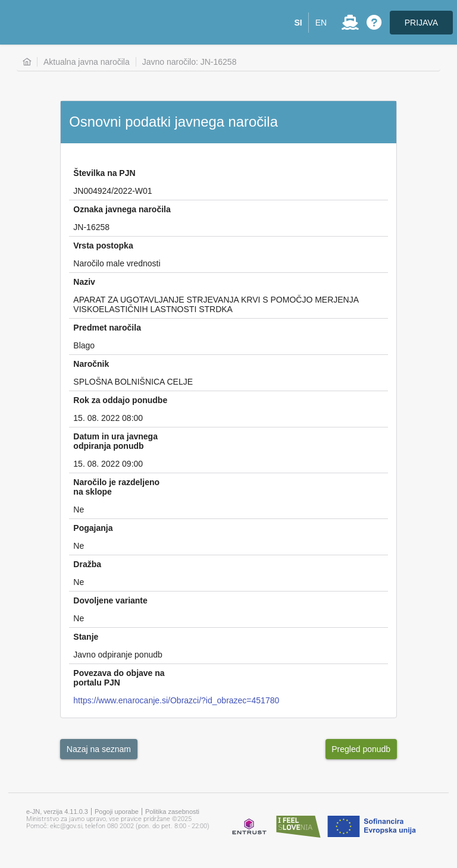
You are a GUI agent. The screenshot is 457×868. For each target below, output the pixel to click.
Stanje (86, 637)
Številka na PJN (104, 173)
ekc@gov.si (66, 826)
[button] (298, 23)
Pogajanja (93, 528)
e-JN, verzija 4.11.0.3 (57, 812)
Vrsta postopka (103, 246)
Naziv (84, 282)
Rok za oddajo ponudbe (120, 400)
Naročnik (91, 364)
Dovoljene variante (110, 600)
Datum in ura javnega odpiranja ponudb (115, 441)
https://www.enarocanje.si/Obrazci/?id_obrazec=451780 (176, 700)
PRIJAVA (421, 23)
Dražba (87, 564)
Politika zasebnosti (172, 812)
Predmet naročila (107, 328)
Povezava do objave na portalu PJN (119, 678)
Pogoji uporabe (117, 812)
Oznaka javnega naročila (122, 209)
